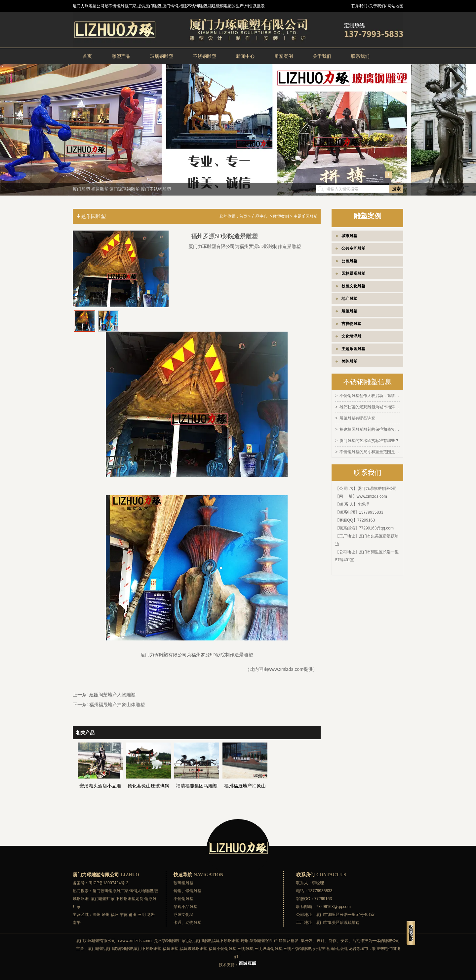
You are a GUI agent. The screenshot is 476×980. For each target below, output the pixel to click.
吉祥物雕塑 (351, 324)
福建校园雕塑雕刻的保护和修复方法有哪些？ (370, 428)
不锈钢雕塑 (205, 56)
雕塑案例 (284, 56)
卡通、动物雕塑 (187, 923)
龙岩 (151, 915)
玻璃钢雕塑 (162, 56)
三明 (142, 915)
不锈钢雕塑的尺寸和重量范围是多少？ (370, 450)
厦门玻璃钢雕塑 (124, 189)
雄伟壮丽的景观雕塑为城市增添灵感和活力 (370, 407)
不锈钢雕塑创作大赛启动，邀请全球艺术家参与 (370, 396)
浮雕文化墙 (183, 915)
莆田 (133, 915)
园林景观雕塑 (353, 273)
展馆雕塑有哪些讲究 (357, 417)
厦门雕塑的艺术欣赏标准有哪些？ (369, 439)
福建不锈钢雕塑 (226, 941)
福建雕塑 (100, 189)
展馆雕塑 (349, 311)
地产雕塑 (349, 299)
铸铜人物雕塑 (141, 891)
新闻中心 (245, 56)
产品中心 (259, 216)
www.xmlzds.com (372, 494)
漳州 (97, 915)
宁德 (124, 915)
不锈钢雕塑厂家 (172, 941)
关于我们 (322, 56)
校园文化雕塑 (353, 286)
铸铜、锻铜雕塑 (187, 891)
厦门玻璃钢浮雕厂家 (110, 891)
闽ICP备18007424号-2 (108, 883)
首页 (87, 56)
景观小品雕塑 (185, 907)
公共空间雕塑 (353, 248)
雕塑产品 (121, 56)
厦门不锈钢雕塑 (156, 189)
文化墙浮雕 (351, 336)
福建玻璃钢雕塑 (194, 949)
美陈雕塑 (349, 361)
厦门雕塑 (81, 189)
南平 (77, 923)
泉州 (105, 915)
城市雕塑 (349, 236)
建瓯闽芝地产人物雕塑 (112, 695)
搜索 (396, 189)
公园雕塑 (349, 261)
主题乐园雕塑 (353, 349)
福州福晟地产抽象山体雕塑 (117, 705)
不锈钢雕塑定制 (130, 899)
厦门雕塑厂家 (103, 899)
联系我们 (360, 56)
